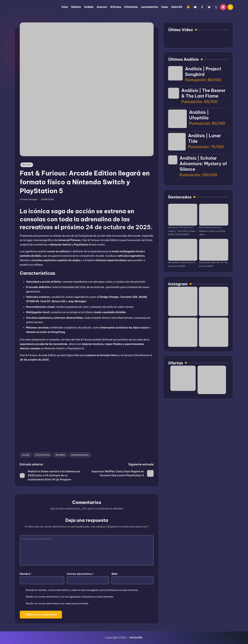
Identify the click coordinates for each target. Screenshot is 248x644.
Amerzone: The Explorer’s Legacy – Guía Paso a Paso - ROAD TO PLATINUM (183, 231)
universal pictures (80, 455)
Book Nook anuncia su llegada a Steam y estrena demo (212, 231)
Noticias (27, 165)
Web (114, 574)
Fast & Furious (43, 455)
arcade (26, 455)
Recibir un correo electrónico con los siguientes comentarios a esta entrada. (70, 597)
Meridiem (60, 455)
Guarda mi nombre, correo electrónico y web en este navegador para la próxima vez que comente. (82, 590)
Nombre (26, 574)
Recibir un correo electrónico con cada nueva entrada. (57, 603)
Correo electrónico (80, 574)
